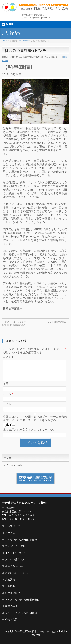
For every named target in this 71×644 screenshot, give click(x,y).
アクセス (10, 533)
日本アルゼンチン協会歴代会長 (22, 600)
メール (8, 398)
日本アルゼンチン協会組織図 (21, 613)
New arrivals (15, 470)
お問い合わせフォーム (17, 573)
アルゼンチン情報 (15, 546)
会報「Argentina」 (15, 566)
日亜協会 (10, 586)
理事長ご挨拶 (13, 593)
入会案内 (10, 580)
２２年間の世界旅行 (58, 322)
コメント (9, 357)
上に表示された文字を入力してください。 (29, 434)
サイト (7, 408)
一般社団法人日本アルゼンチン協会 (37, 632)
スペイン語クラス (15, 560)
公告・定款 (11, 620)
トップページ (13, 526)
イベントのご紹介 (15, 553)
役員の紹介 (11, 606)
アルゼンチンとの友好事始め (21, 540)
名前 (7, 388)
